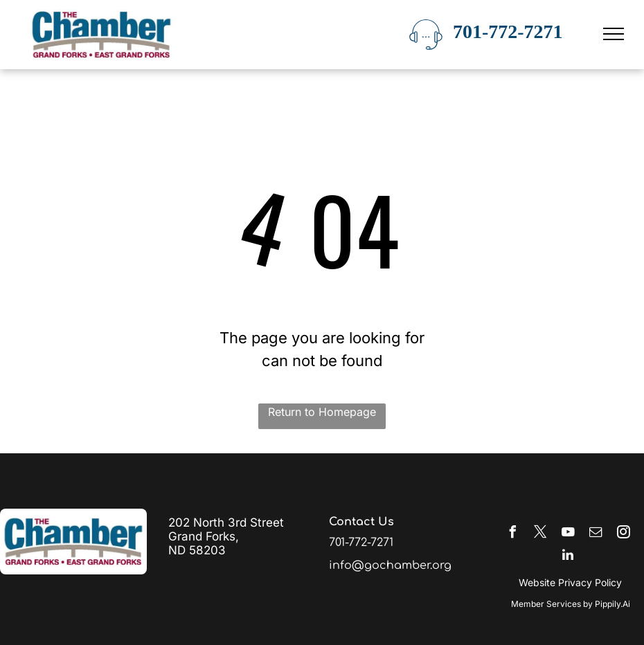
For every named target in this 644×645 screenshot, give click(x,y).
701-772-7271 (508, 31)
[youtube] (568, 534)
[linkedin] (568, 557)
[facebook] (512, 534)
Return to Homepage (322, 412)
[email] (596, 534)
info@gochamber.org (390, 565)
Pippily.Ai (612, 604)
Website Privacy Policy (570, 582)
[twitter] (540, 534)
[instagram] (623, 534)
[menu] (614, 34)
